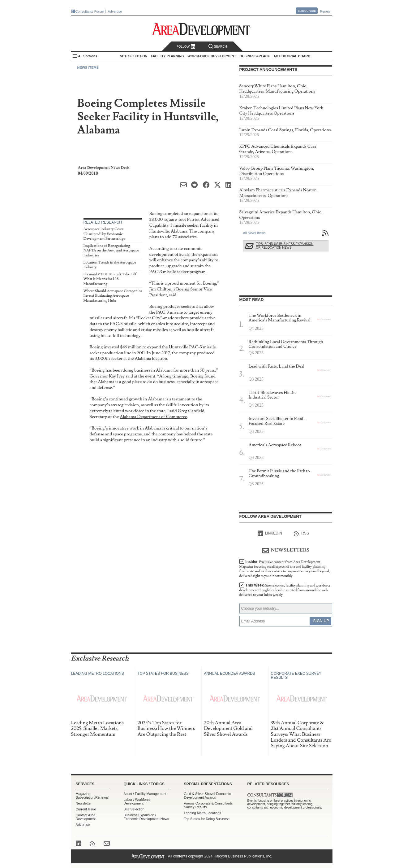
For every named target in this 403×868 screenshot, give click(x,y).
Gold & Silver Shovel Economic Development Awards (208, 796)
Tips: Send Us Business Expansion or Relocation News (285, 246)
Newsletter (84, 803)
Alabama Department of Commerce (153, 417)
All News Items (254, 233)
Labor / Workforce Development (137, 801)
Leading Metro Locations (203, 813)
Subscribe (307, 11)
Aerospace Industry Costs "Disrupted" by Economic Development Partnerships (104, 234)
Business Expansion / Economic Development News (146, 817)
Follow (186, 47)
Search (218, 47)
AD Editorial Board (292, 56)
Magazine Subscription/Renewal (92, 796)
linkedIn (270, 534)
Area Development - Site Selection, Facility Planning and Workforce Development (201, 29)
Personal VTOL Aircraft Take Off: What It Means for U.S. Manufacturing (111, 279)
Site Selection (134, 809)
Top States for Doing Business (207, 819)
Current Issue (86, 809)
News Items (88, 68)
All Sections (88, 56)
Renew (325, 11)
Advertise (115, 11)
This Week (285, 590)
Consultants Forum (90, 11)
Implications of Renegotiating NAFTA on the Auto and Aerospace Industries (111, 251)
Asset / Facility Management (145, 794)
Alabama (179, 231)
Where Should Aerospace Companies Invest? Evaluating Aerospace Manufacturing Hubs (113, 296)
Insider (285, 569)
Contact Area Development (86, 817)
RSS (301, 534)
